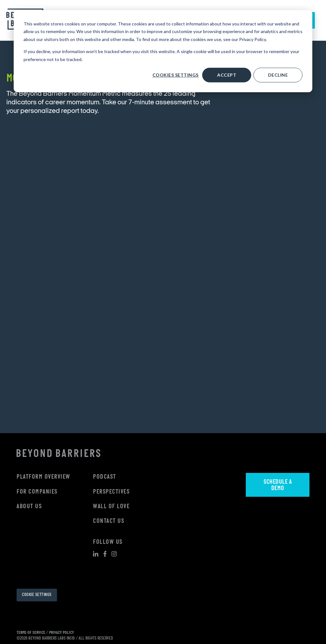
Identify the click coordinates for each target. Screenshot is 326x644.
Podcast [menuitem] (105, 477)
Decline (278, 75)
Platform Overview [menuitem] (43, 477)
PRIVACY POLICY (61, 633)
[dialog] (163, 51)
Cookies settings (176, 75)
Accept (227, 75)
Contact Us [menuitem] (109, 521)
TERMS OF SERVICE (31, 633)
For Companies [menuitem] (37, 492)
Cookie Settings (37, 595)
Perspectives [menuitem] (111, 492)
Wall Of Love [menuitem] (111, 507)
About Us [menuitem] (29, 507)
